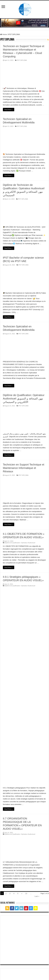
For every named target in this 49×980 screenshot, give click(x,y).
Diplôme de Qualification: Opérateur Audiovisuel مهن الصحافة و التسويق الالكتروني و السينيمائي (24, 399)
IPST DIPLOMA (22, 60)
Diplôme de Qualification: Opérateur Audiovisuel (20, 543)
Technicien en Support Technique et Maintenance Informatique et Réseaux (24, 468)
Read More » (9, 110)
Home (4, 34)
